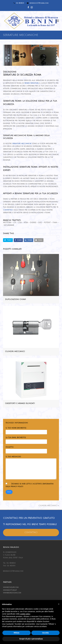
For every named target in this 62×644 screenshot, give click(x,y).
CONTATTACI (31, 532)
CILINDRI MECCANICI (15, 351)
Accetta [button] (46, 633)
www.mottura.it (10, 590)
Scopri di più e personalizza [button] (31, 639)
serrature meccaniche (22, 144)
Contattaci (8, 210)
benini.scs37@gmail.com (39, 3)
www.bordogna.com (12, 593)
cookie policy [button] (25, 614)
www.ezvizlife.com (11, 587)
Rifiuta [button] (17, 633)
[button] (58, 21)
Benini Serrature (32, 83)
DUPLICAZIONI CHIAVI (15, 299)
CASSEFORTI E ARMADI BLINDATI (20, 403)
